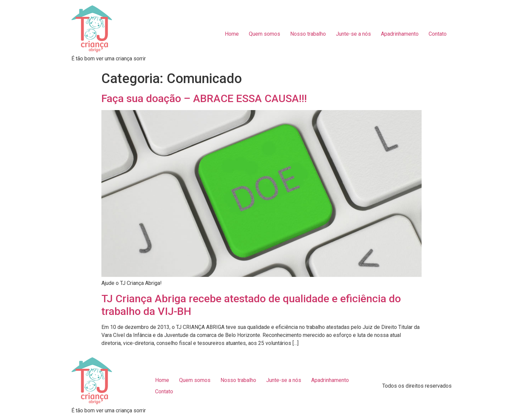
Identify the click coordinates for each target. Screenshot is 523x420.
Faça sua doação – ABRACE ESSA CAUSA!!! (204, 98)
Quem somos (265, 34)
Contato (438, 34)
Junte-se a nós (353, 34)
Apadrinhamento (400, 34)
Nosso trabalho (308, 34)
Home (232, 34)
